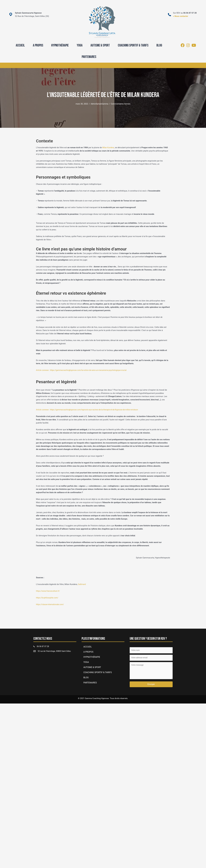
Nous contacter (181, 16)
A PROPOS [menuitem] (38, 45)
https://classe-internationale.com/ (51, 604)
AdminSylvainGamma (100, 104)
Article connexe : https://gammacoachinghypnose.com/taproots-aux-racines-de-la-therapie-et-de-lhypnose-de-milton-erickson (91, 410)
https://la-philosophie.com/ (48, 598)
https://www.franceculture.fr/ (49, 591)
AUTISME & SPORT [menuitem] (100, 45)
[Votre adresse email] (151, 658)
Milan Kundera (109, 148)
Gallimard (82, 584)
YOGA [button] (80, 45)
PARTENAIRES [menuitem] (89, 57)
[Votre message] (151, 671)
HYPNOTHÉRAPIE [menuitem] (60, 45)
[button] (151, 685)
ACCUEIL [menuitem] (20, 45)
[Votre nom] (151, 650)
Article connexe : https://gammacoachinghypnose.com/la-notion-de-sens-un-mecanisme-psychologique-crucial (84, 370)
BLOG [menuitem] (159, 45)
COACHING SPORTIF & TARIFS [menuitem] (133, 45)
